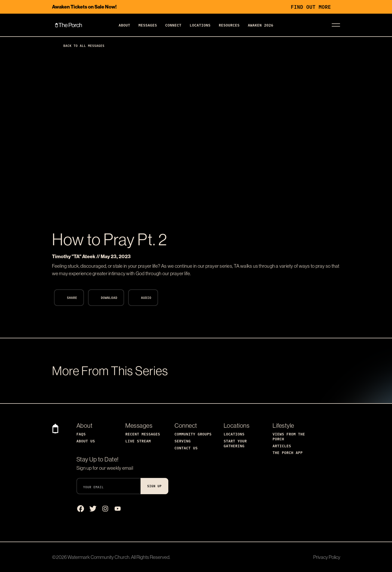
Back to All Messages (80, 45)
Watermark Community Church (98, 557)
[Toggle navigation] (336, 25)
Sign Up (154, 486)
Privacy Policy (327, 557)
